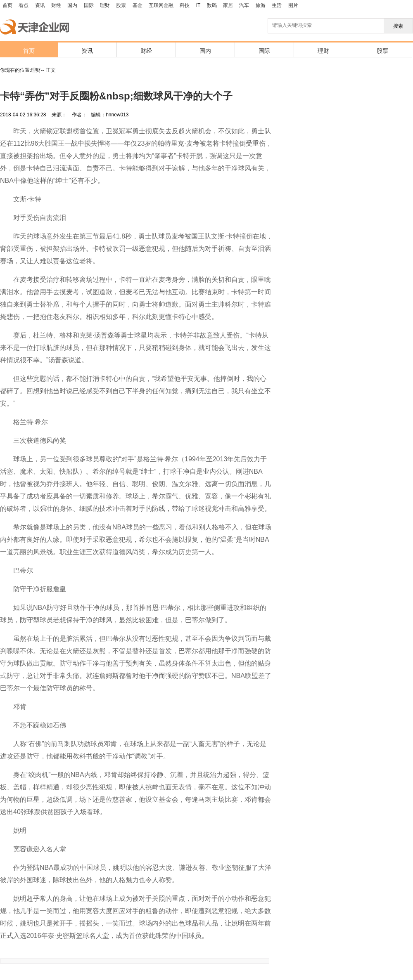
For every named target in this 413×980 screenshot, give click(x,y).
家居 (228, 5)
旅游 (261, 5)
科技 (185, 5)
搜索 (398, 26)
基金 (138, 5)
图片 (293, 5)
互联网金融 (161, 5)
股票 (121, 5)
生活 (277, 5)
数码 (212, 5)
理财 (105, 5)
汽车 (244, 5)
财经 (56, 5)
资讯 (40, 5)
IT (198, 5)
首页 (7, 5)
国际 (89, 5)
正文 (51, 70)
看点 (24, 5)
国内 (72, 5)
